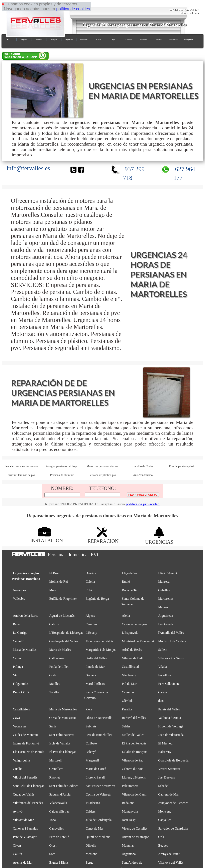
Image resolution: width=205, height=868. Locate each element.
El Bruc (54, 573)
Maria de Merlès (60, 650)
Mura (53, 590)
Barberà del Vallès (134, 718)
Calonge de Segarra (135, 624)
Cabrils (54, 624)
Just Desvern (167, 777)
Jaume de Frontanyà (26, 743)
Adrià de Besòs (132, 650)
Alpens (90, 616)
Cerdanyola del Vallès (64, 641)
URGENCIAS (159, 539)
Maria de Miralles (25, 650)
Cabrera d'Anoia (133, 769)
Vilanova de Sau (133, 760)
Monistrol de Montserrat (138, 641)
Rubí (89, 590)
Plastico (158, 39)
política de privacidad (143, 504)
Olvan (17, 845)
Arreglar (54, 39)
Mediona (91, 854)
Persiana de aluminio (62, 475)
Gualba (18, 769)
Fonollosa (165, 675)
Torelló (54, 692)
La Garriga (20, 633)
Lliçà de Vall (130, 573)
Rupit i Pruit (21, 692)
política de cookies (73, 9)
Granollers (56, 769)
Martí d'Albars (95, 684)
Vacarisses (20, 726)
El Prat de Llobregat (62, 752)
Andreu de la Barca (26, 616)
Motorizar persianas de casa (102, 466)
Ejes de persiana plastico (183, 466)
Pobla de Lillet (59, 667)
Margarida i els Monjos (101, 650)
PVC (9, 39)
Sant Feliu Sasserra (62, 735)
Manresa (164, 582)
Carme (163, 692)
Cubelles (164, 590)
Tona (53, 820)
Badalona (128, 803)
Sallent (163, 650)
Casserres (128, 692)
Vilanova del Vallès (171, 862)
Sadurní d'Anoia (60, 794)
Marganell (92, 760)
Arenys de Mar (23, 862)
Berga (89, 862)
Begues (163, 845)
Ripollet (55, 777)
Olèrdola (128, 701)
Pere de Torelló (59, 837)
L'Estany (91, 633)
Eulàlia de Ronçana (135, 752)
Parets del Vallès (169, 709)
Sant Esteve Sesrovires (100, 786)
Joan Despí (129, 820)
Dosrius (91, 573)
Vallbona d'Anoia (169, 718)
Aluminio (144, 39)
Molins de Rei (59, 582)
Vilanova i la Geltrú (171, 658)
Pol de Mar (129, 684)
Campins (91, 624)
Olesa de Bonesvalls (99, 718)
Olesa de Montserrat (63, 718)
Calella (90, 582)
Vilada (162, 667)
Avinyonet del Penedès (173, 803)
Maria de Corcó (96, 769)
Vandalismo (173, 39)
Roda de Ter (130, 590)
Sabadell (164, 786)
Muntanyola (130, 811)
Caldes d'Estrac (59, 811)
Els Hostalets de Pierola (29, 752)
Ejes (114, 39)
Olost (53, 845)
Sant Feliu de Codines (64, 786)
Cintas (99, 39)
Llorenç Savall (95, 777)
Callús (17, 658)
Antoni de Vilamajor (135, 837)
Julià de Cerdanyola (98, 820)
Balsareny (165, 752)
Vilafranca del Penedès (28, 803)
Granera (91, 675)
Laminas (129, 39)
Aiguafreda (166, 616)
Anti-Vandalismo (143, 475)
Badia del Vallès (96, 658)
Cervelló (19, 641)
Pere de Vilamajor (25, 837)
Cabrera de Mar (168, 794)
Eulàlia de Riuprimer (63, 599)
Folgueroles (21, 684)
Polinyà (18, 667)
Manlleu (55, 684)
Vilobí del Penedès (25, 777)
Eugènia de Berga (97, 599)
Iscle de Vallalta (60, 743)
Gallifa (18, 854)
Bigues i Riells (59, 862)
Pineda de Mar (95, 667)
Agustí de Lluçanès (62, 616)
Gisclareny (129, 675)
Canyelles (165, 820)
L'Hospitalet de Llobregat (66, 633)
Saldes (126, 726)
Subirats (91, 726)
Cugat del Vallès (24, 794)
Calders (90, 811)
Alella (126, 616)
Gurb (53, 675)
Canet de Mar (94, 828)
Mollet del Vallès (133, 735)
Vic (15, 675)
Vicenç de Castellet (135, 828)
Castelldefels (22, 709)
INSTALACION (47, 538)
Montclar (128, 845)
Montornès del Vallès (99, 641)
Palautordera (130, 786)
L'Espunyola (130, 633)
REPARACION (103, 538)
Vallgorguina (21, 760)
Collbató (91, 743)
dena (161, 701)
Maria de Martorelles (63, 709)
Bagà (16, 624)
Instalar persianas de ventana (22, 466)
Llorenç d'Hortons (134, 777)
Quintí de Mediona (98, 837)
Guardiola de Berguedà (173, 760)
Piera (89, 709)
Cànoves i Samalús (26, 828)
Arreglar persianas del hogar (62, 466)
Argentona (129, 854)
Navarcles (20, 590)
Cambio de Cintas (143, 466)
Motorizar (84, 39)
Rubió (126, 582)
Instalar (39, 39)
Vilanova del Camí (134, 794)
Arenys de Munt (169, 854)
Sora (52, 854)
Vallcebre (19, 599)
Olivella (91, 845)
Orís (161, 837)
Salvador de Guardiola (173, 828)
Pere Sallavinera (169, 684)
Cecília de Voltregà (98, 794)
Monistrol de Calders (172, 641)
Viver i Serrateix (169, 769)
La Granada (166, 624)
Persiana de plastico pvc (102, 475)
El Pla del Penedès (134, 743)
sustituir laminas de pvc (22, 475)
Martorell (55, 760)
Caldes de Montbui (26, 735)
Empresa (24, 39)
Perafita (127, 709)
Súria (53, 726)
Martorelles (166, 599)
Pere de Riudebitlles (99, 735)
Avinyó (18, 811)
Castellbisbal (130, 667)
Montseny (165, 811)
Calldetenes (57, 658)
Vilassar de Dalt (132, 658)
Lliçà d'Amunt (168, 573)
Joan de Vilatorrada (171, 735)
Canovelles (57, 828)
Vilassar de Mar (23, 820)
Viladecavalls (58, 803)
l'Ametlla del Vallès (171, 633)
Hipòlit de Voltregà (171, 726)
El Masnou (165, 743)
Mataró (163, 607)
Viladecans (93, 803)
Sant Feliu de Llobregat (28, 786)
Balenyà (91, 752)
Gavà (17, 718)
